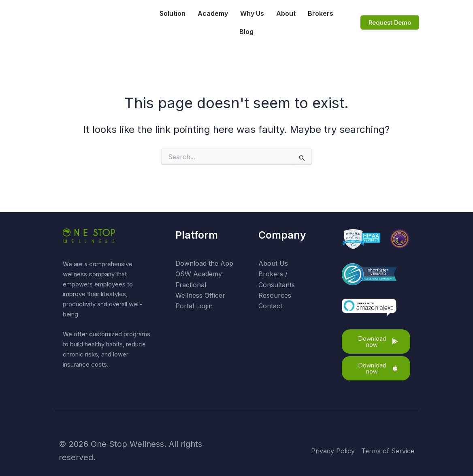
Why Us (252, 13)
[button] (376, 341)
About (286, 13)
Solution (173, 13)
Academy (213, 13)
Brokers (321, 13)
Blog (247, 32)
